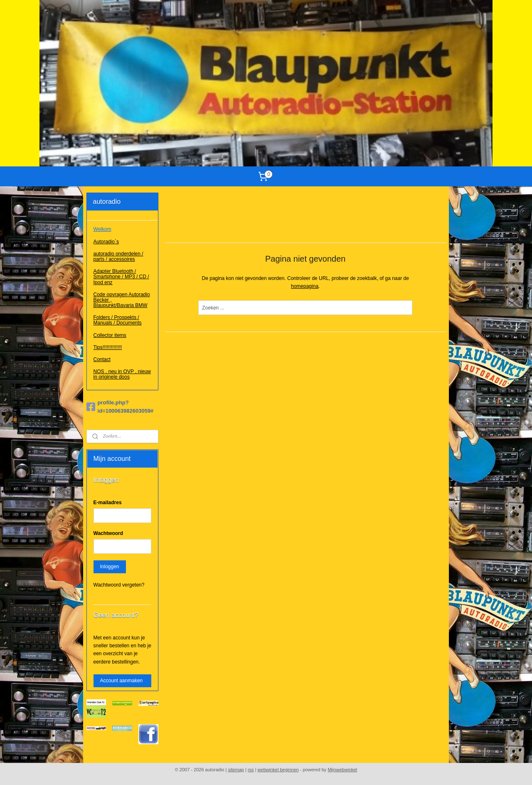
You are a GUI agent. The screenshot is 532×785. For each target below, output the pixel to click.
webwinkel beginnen (278, 770)
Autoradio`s (106, 242)
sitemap (236, 770)
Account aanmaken (122, 681)
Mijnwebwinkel (342, 770)
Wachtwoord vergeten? (119, 585)
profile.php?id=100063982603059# (120, 407)
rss (251, 770)
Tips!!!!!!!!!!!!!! (108, 347)
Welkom (102, 229)
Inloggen (110, 567)
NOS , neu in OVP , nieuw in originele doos (122, 374)
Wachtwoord (108, 533)
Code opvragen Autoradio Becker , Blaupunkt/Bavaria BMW (122, 300)
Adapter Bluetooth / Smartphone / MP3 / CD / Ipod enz (121, 277)
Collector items (110, 335)
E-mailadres (108, 503)
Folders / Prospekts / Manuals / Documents (118, 320)
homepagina (305, 286)
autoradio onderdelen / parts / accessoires (118, 256)
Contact (102, 359)
